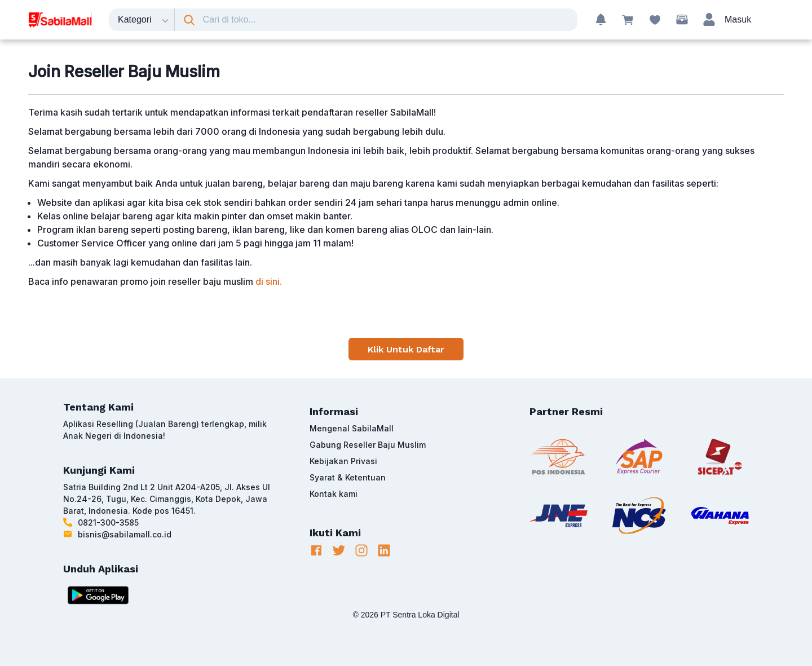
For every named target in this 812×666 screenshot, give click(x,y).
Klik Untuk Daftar (406, 349)
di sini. (269, 281)
